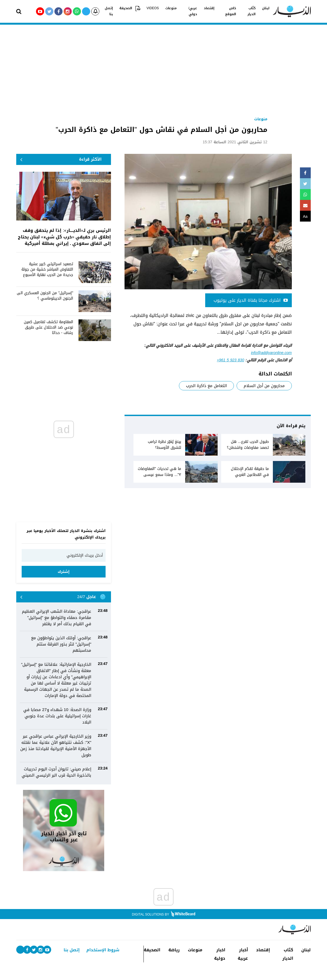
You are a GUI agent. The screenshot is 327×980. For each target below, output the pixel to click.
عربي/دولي (192, 11)
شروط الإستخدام (103, 950)
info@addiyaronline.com (271, 353)
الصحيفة (126, 8)
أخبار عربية (243, 954)
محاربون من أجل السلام (264, 386)
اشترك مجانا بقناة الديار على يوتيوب (251, 300)
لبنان (266, 8)
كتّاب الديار (252, 11)
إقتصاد (209, 8)
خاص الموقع (231, 11)
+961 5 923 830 (230, 360)
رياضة (174, 950)
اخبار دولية (220, 954)
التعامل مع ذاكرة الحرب (206, 386)
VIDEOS (153, 8)
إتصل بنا (109, 11)
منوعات (171, 8)
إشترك (64, 572)
